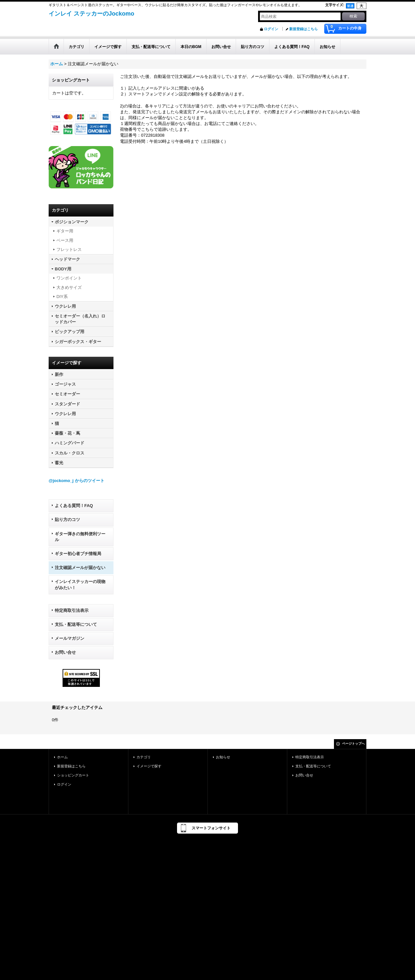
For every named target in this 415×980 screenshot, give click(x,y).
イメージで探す (149, 766)
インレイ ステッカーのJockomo (91, 14)
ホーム (62, 757)
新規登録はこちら (303, 29)
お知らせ (223, 757)
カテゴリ (144, 757)
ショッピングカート (73, 775)
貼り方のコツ (67, 520)
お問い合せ (65, 652)
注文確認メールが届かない (80, 568)
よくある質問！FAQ (74, 506)
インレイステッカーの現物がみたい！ (80, 584)
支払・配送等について (76, 624)
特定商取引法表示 (72, 610)
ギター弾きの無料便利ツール (80, 537)
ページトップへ (353, 744)
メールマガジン (70, 638)
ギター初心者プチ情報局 (78, 554)
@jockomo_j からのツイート (77, 481)
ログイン (271, 29)
